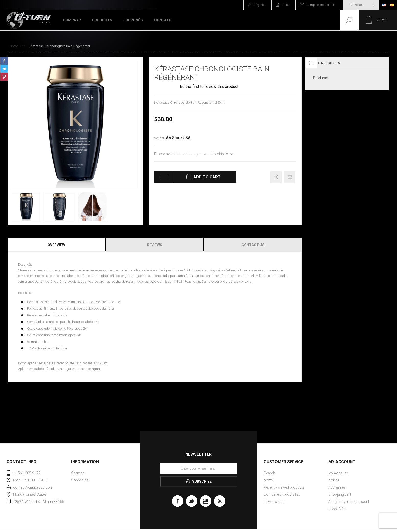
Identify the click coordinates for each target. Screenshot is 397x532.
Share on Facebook (4, 61)
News (268, 480)
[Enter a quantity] (159, 177)
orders (334, 480)
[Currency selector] (361, 5)
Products (321, 78)
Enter (286, 5)
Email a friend (290, 177)
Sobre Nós (80, 480)
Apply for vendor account (349, 502)
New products (275, 502)
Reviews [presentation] (155, 245)
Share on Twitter (4, 69)
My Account (338, 473)
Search (269, 473)
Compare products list (322, 5)
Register (260, 5)
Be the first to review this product (209, 87)
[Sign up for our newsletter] (199, 468)
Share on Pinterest (4, 77)
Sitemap (78, 473)
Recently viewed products (284, 487)
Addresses (337, 487)
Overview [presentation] (56, 245)
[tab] (57, 245)
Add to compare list (276, 177)
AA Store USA (178, 138)
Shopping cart (340, 494)
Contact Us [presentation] (253, 245)
